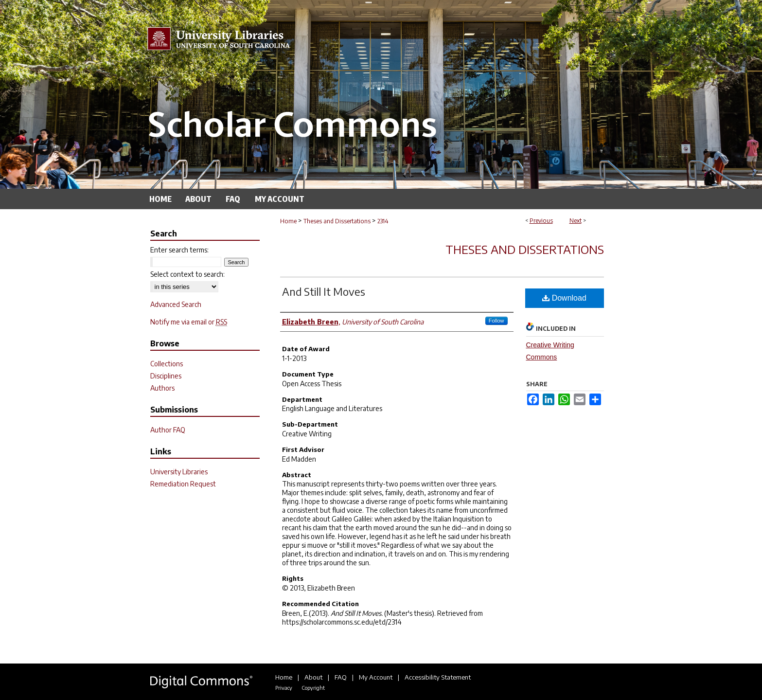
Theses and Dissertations (337, 221)
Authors (162, 388)
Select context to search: (187, 274)
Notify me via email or (189, 322)
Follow (496, 321)
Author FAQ (168, 430)
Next (576, 221)
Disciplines (166, 376)
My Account (376, 677)
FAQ (341, 677)
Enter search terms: (179, 250)
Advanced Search (176, 304)
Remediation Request (183, 484)
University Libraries (179, 472)
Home (288, 221)
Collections (167, 364)
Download (564, 298)
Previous (541, 221)
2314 (383, 221)
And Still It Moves (324, 291)
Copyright (313, 688)
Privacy (284, 688)
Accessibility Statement (438, 677)
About (313, 677)
